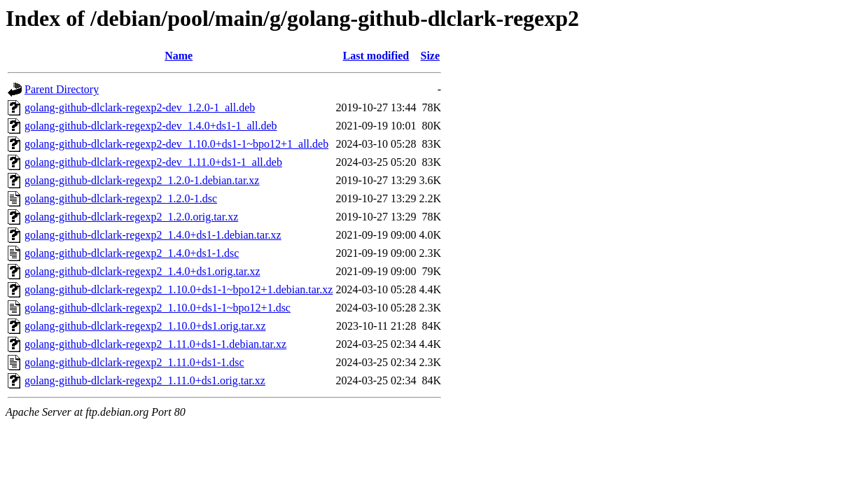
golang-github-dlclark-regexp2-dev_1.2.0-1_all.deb (140, 107)
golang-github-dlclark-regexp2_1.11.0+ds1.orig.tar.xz (145, 380)
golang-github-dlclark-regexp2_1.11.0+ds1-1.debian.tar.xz (155, 344)
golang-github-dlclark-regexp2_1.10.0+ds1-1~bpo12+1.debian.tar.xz (179, 289)
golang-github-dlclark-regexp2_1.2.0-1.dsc (121, 198)
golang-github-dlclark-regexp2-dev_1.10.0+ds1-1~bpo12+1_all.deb (176, 144)
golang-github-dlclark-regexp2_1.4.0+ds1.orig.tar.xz (142, 271)
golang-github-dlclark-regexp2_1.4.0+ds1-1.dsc (132, 253)
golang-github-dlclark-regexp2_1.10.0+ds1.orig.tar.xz (145, 326)
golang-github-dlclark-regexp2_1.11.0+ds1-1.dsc (134, 362)
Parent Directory (62, 89)
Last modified (376, 56)
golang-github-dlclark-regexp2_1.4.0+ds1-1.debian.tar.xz (153, 235)
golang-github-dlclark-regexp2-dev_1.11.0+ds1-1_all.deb (153, 162)
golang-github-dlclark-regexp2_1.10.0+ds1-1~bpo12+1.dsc (158, 308)
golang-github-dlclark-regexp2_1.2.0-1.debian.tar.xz (142, 180)
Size (430, 56)
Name (179, 56)
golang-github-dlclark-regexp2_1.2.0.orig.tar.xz (131, 217)
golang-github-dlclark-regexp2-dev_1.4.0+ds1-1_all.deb (151, 126)
